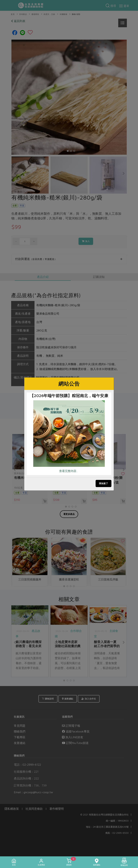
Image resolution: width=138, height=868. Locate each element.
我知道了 (103, 483)
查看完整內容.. (68, 471)
